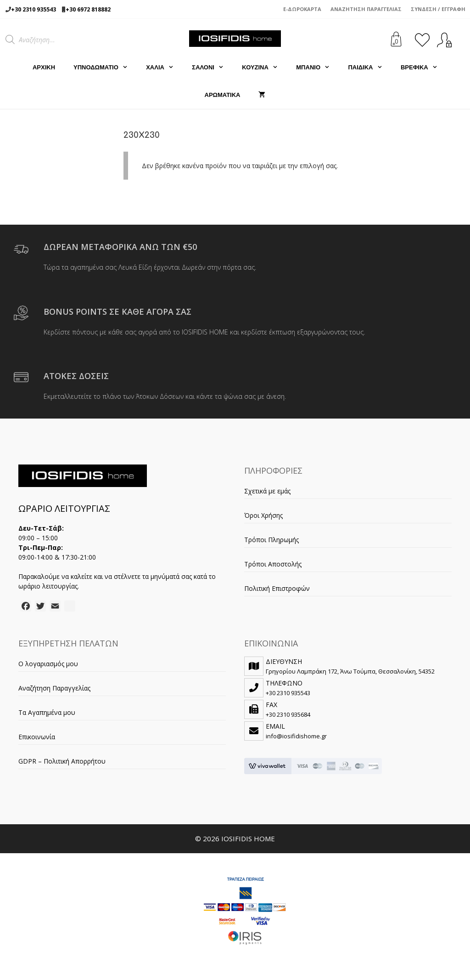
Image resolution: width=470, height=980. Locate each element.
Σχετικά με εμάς (267, 491)
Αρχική (44, 67)
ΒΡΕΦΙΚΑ (424, 68)
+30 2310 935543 (34, 9)
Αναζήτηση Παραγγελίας (366, 9)
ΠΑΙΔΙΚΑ (370, 68)
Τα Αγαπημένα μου (47, 712)
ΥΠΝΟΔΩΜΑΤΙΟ (105, 68)
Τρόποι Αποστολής (273, 564)
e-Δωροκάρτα (302, 9)
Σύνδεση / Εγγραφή (438, 9)
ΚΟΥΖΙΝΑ (264, 68)
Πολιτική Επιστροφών (277, 588)
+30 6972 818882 (88, 9)
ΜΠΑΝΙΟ (317, 68)
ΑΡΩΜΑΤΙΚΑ (223, 95)
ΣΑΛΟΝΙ (212, 68)
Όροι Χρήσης (263, 515)
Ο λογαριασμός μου (48, 664)
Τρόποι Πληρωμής (271, 540)
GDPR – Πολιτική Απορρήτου (62, 761)
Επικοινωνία (37, 737)
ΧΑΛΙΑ (164, 68)
